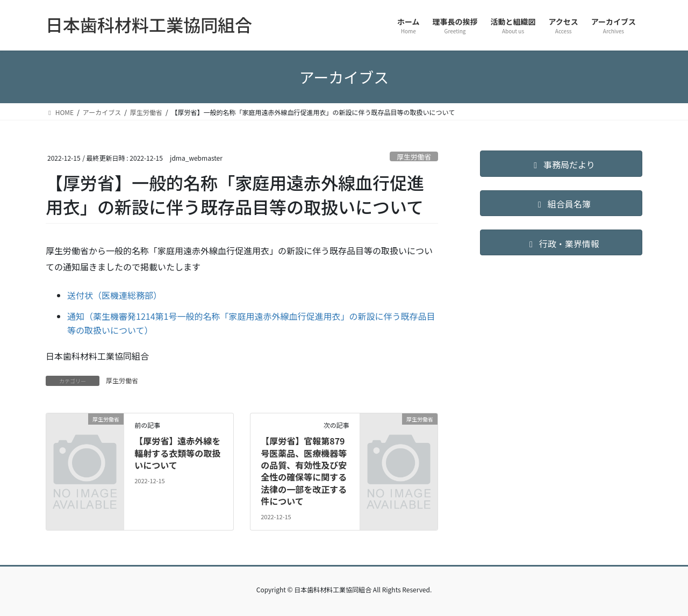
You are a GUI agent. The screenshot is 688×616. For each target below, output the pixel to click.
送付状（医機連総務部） (114, 295)
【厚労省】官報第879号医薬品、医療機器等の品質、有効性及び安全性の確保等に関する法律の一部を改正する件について (304, 471)
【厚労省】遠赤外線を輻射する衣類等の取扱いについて (177, 453)
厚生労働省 (414, 157)
